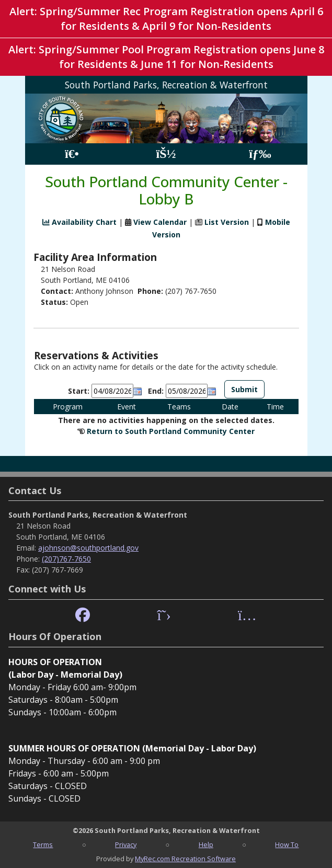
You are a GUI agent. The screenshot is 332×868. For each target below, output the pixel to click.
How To (287, 844)
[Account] (166, 154)
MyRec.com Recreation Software (185, 859)
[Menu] (260, 154)
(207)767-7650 (66, 559)
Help (206, 844)
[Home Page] (72, 154)
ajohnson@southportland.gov (88, 548)
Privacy (126, 844)
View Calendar (160, 222)
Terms (43, 844)
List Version (227, 222)
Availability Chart (79, 222)
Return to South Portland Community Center (171, 431)
